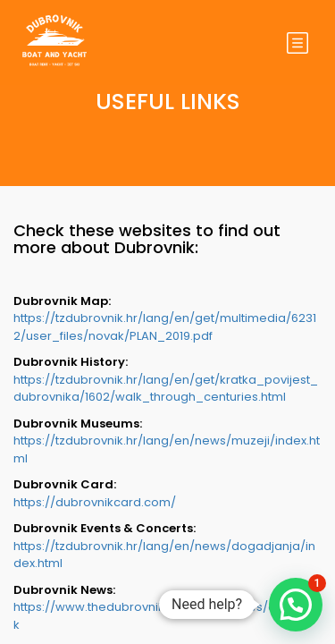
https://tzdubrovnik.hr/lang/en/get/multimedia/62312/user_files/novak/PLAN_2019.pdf (165, 327)
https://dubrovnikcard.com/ (95, 502)
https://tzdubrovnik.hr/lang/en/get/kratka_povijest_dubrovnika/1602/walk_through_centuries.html (166, 389)
